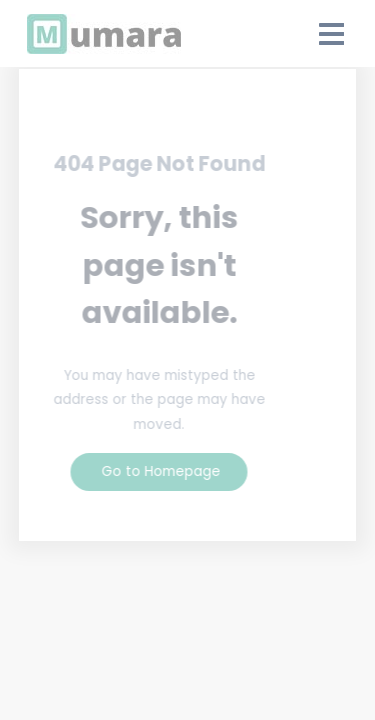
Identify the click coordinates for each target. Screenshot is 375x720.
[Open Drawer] (332, 34)
